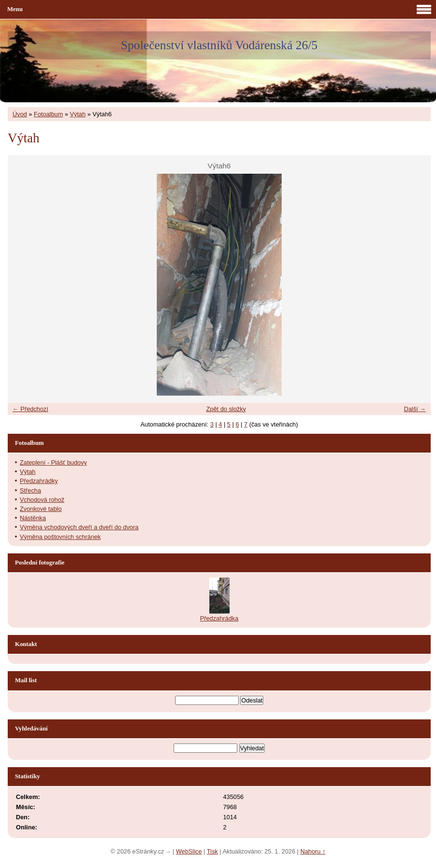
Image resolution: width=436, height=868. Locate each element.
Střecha (30, 490)
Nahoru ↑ (313, 851)
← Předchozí (30, 409)
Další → (415, 409)
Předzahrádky (39, 481)
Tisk (212, 851)
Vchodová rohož (42, 500)
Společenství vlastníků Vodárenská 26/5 (219, 45)
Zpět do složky (226, 409)
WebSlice (189, 851)
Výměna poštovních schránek (60, 537)
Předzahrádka (219, 618)
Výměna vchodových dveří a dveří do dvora (79, 527)
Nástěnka (33, 518)
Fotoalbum (48, 114)
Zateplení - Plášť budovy (53, 462)
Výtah (78, 114)
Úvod (20, 114)
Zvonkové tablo (41, 509)
